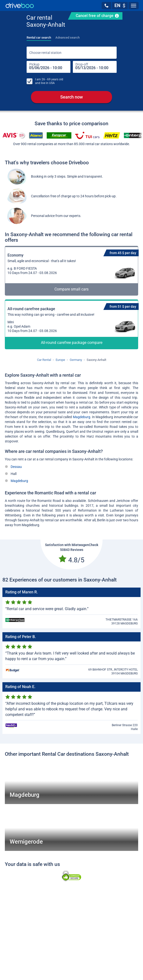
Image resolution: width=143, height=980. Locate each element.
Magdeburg (82, 417)
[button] (106, 6)
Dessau (16, 467)
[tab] (39, 36)
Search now (71, 97)
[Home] (20, 5)
